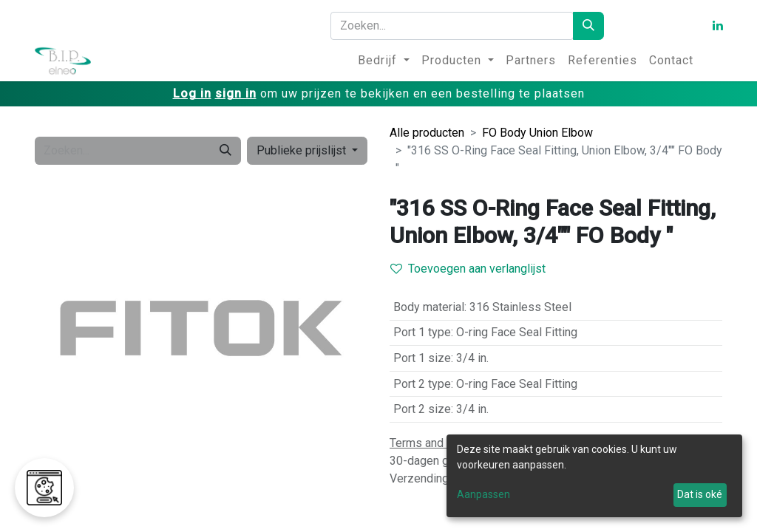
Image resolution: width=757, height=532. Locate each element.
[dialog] (594, 476)
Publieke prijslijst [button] (303, 150)
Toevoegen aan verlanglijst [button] (468, 269)
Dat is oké (700, 494)
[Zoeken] (588, 26)
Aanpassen (483, 494)
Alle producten (427, 133)
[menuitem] (384, 61)
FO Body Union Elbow (537, 133)
